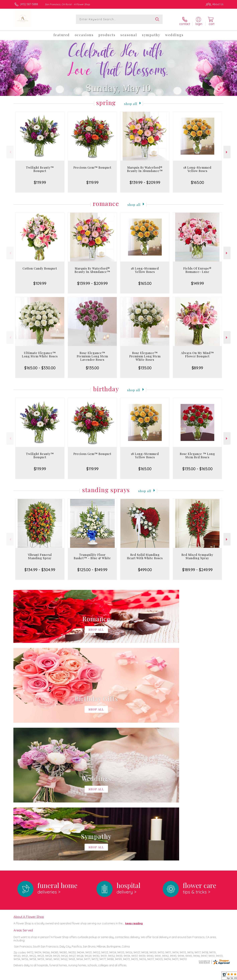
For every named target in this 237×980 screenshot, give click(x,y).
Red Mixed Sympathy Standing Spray (197, 554)
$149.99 (197, 281)
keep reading (134, 783)
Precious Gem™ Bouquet (92, 165)
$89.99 (197, 365)
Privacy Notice (170, 976)
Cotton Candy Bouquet (40, 266)
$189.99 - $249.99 (197, 567)
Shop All (131, 101)
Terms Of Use (150, 976)
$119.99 (40, 180)
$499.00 (145, 567)
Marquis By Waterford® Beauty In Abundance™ (145, 166)
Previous (10, 149)
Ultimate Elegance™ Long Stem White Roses (40, 352)
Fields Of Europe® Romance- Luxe (197, 267)
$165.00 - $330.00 (40, 365)
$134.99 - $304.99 (40, 567)
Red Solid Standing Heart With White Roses (145, 554)
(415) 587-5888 (29, 4)
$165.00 (197, 180)
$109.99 (40, 281)
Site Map (215, 976)
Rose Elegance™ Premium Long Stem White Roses (145, 354)
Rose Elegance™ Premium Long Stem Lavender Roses (92, 354)
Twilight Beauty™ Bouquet (40, 166)
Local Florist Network (194, 976)
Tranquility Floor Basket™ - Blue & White (92, 554)
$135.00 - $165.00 (197, 466)
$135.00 (92, 365)
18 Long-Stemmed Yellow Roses (197, 166)
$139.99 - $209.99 (145, 180)
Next (227, 149)
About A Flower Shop (29, 776)
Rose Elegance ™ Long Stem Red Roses (197, 453)
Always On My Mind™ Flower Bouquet (197, 352)
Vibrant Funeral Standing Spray (40, 554)
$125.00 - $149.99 (92, 567)
